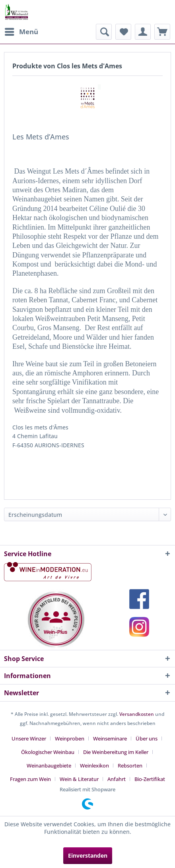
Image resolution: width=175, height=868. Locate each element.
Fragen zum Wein (30, 779)
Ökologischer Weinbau (48, 752)
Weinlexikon (94, 766)
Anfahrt (117, 779)
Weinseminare (110, 738)
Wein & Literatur (79, 779)
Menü (21, 31)
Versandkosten (137, 714)
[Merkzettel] (123, 32)
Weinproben (70, 738)
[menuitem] (21, 32)
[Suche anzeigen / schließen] (104, 32)
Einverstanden (88, 855)
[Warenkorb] (162, 32)
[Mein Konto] (143, 32)
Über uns (147, 738)
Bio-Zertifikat (150, 779)
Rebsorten (130, 766)
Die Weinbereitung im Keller (116, 752)
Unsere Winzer (29, 738)
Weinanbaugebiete (49, 766)
